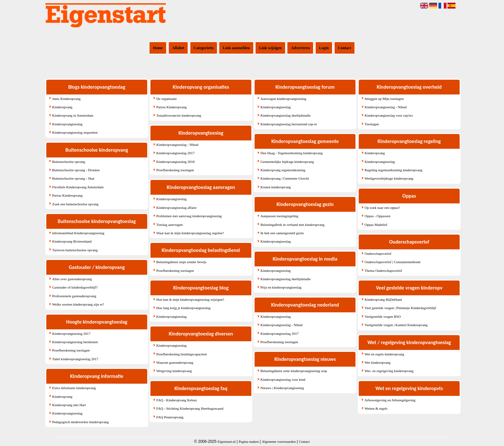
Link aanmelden (236, 48)
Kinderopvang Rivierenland (72, 241)
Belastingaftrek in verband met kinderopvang (292, 225)
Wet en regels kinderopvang (384, 354)
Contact (345, 48)
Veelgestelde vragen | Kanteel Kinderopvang (396, 325)
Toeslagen (372, 124)
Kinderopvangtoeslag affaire (176, 208)
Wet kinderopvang (378, 362)
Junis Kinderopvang (66, 99)
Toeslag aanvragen (169, 225)
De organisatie (166, 99)
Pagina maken (249, 442)
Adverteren (300, 48)
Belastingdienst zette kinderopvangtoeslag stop (294, 371)
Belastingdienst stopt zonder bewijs (181, 262)
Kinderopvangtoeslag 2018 (175, 162)
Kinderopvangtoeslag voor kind (283, 379)
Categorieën (203, 48)
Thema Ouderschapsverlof (383, 271)
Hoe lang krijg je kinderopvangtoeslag (183, 308)
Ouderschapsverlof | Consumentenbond (392, 262)
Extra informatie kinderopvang (74, 388)
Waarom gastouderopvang (175, 362)
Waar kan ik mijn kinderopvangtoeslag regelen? (190, 233)
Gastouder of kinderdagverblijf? (75, 287)
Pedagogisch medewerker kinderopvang (80, 422)
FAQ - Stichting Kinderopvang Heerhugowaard (190, 408)
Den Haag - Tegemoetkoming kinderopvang (291, 153)
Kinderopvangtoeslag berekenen (75, 342)
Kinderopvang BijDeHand (383, 299)
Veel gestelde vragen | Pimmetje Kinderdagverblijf (400, 308)
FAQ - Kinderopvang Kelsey (177, 400)
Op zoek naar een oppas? (382, 208)
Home (158, 48)
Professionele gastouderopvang (74, 296)
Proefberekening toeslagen (71, 350)
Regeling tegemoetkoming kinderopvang (393, 170)
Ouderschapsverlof (378, 254)
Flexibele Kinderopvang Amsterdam (78, 187)
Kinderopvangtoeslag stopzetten (75, 132)
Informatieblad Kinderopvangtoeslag (78, 233)
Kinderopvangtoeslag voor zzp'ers (389, 115)
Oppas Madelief (376, 225)
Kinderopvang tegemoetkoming (283, 170)
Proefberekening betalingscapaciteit (181, 354)
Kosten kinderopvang (275, 187)
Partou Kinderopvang (67, 195)
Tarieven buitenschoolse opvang (75, 250)
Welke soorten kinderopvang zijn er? (78, 304)
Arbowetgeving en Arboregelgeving (390, 400)
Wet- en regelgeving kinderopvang (389, 371)
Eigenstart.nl (227, 442)
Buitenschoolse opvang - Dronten (76, 170)
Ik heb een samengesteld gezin (282, 233)
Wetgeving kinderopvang (174, 371)
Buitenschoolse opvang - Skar (73, 178)
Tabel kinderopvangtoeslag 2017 (75, 359)
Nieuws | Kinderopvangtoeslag (282, 388)
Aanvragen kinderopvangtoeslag (283, 99)
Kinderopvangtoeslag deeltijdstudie (285, 115)
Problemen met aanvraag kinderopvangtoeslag (189, 216)
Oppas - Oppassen (377, 216)
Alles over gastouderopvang (72, 279)
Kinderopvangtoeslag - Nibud (177, 145)
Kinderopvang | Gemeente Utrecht (285, 178)
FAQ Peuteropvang (170, 417)
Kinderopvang (62, 107)
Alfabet (178, 48)
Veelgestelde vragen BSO (382, 317)
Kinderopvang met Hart (69, 405)
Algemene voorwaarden (279, 442)
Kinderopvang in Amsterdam (73, 115)
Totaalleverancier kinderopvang (179, 115)
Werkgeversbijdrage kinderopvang (389, 178)
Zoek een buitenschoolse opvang (75, 204)
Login (324, 48)
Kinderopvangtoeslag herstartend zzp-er (289, 124)
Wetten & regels (376, 408)
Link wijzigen (270, 48)
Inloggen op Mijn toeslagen (384, 99)
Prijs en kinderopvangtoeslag (281, 287)
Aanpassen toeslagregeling (279, 216)
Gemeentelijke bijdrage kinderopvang (287, 162)
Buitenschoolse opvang (68, 162)
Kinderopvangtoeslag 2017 (71, 334)
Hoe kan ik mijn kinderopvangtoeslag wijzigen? (190, 299)
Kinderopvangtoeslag (67, 124)
